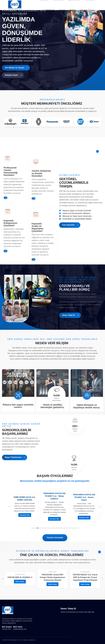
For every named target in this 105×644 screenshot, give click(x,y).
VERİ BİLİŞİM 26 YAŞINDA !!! (20, 577)
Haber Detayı (20, 582)
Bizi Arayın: (7, 627)
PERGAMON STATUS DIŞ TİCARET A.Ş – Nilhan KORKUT (55, 496)
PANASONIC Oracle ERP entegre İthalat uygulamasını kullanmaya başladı (52, 577)
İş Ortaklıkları (49, 10)
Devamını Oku (25, 515)
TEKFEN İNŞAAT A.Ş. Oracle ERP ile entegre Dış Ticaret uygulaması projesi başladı (85, 577)
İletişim (73, 10)
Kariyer (62, 10)
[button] (2, 122)
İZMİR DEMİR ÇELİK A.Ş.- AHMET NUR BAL (25, 499)
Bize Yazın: (18, 627)
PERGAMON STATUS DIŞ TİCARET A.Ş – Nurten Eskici (85, 497)
